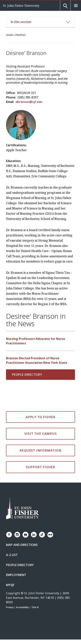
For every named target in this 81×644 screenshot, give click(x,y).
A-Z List (12, 555)
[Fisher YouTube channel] (25, 535)
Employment (16, 575)
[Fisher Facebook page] (9, 535)
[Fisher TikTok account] (42, 535)
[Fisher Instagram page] (17, 535)
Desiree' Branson (26, 53)
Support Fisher (40, 467)
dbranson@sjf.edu (29, 102)
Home (10, 35)
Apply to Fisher (40, 417)
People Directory (27, 375)
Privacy (10, 607)
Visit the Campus (41, 434)
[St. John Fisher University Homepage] (22, 509)
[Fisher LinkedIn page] (34, 535)
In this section (40, 22)
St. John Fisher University (21, 6)
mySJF (10, 585)
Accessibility (22, 607)
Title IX (35, 607)
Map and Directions (22, 545)
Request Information (40, 450)
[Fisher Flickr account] (50, 535)
